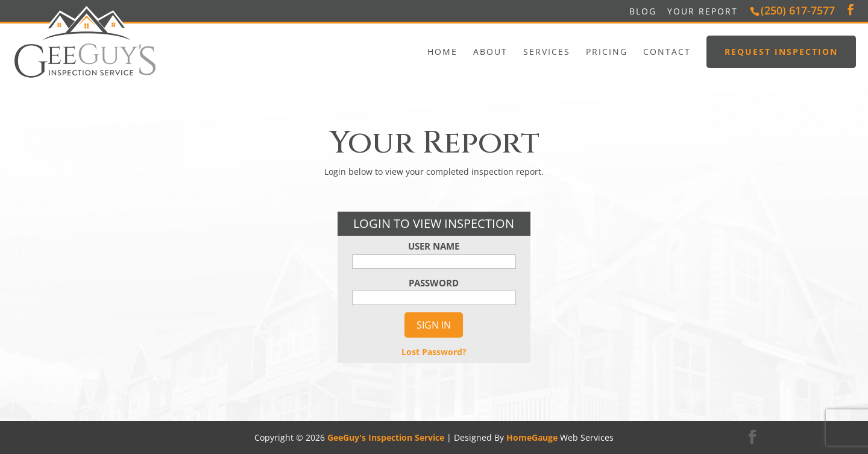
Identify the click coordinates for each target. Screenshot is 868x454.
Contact (667, 52)
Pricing (607, 52)
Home (442, 52)
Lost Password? (434, 352)
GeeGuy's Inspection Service (386, 437)
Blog (643, 11)
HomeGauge (532, 437)
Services (547, 52)
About (490, 52)
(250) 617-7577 (798, 10)
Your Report (703, 11)
